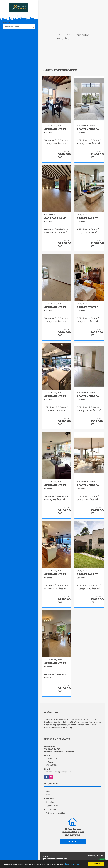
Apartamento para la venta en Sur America (57, 307)
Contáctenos (51, 809)
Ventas (49, 795)
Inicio (48, 791)
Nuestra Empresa (53, 806)
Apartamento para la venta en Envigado (57, 129)
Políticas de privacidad (55, 813)
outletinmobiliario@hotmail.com (58, 772)
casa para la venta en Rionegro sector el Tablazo (89, 574)
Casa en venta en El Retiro (89, 307)
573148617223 (51, 758)
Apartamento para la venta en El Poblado (57, 485)
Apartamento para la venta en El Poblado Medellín (57, 574)
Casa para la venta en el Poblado (89, 218)
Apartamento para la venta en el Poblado (89, 129)
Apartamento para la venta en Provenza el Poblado (57, 396)
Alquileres (50, 799)
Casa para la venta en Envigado (57, 218)
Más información (72, 864)
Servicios (50, 802)
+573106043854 (52, 765)
